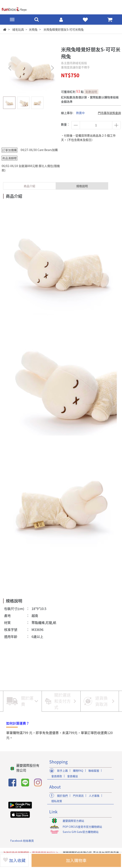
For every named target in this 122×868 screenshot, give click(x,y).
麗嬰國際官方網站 (73, 821)
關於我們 (62, 796)
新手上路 (62, 771)
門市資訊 (78, 796)
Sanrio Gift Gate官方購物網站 (81, 832)
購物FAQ (78, 771)
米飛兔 (33, 29)
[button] (52, 68)
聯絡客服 (94, 771)
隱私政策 (57, 801)
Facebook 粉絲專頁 (22, 841)
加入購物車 (77, 860)
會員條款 (57, 776)
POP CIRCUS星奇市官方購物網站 (82, 827)
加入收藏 (15, 860)
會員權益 (73, 776)
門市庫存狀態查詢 (109, 113)
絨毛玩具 (18, 29)
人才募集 (94, 796)
